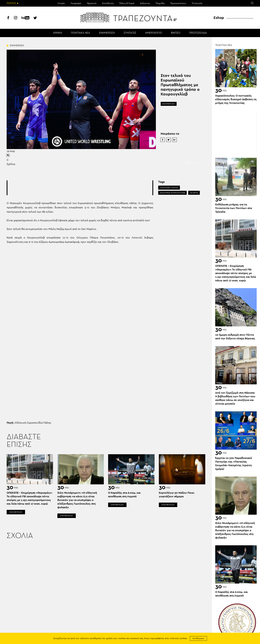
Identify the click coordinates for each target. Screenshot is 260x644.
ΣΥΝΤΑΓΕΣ (130, 33)
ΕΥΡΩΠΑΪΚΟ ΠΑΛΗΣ (169, 188)
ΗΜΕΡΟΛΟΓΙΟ (154, 33)
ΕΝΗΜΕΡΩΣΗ (107, 33)
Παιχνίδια (160, 3)
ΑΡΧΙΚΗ (58, 33)
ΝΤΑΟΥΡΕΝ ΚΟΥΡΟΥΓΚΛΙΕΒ (172, 193)
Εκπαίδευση (108, 3)
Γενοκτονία (197, 3)
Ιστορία (61, 3)
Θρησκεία (92, 3)
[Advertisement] (80, 188)
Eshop (219, 18)
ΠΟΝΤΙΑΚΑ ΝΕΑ (81, 33)
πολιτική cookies (178, 638)
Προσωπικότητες (178, 3)
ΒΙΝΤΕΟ (176, 33)
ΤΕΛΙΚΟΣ (194, 193)
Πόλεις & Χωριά (127, 3)
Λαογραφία (76, 3)
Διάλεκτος (145, 3)
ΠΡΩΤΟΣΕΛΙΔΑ (198, 33)
